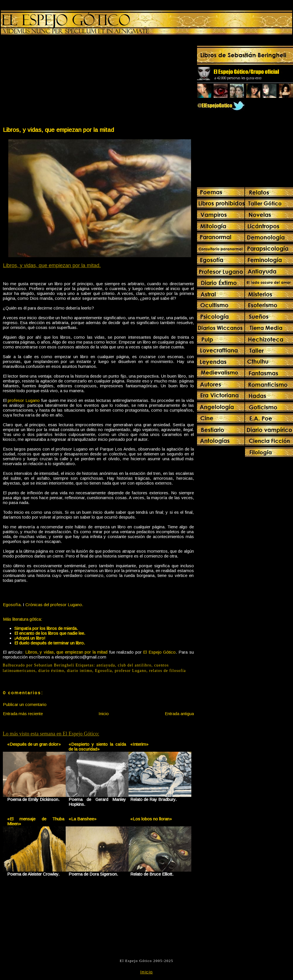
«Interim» (139, 744)
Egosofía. (12, 605)
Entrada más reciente (23, 714)
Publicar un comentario (25, 704)
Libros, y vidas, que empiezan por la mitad (58, 130)
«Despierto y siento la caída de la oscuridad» (97, 747)
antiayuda (106, 665)
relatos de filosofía (167, 671)
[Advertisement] (50, 82)
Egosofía (104, 671)
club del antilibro (135, 665)
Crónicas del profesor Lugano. (54, 605)
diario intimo (80, 671)
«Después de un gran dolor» (34, 744)
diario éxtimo (51, 671)
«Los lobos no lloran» (151, 819)
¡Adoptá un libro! (30, 638)
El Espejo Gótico (159, 652)
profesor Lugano (24, 400)
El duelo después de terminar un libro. (50, 643)
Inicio (104, 714)
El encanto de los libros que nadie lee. (50, 633)
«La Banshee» (83, 819)
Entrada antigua (179, 714)
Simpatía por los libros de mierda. (46, 628)
